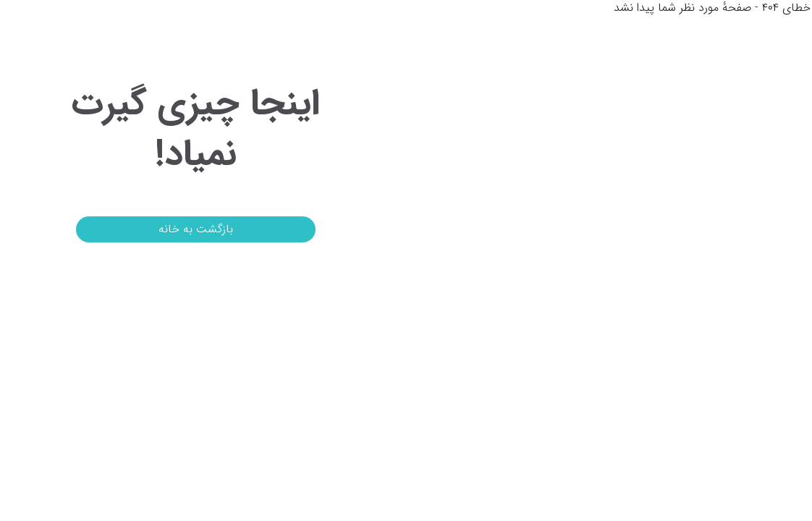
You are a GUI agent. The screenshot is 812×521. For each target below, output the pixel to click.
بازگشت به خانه (162, 229)
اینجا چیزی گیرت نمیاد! (162, 130)
